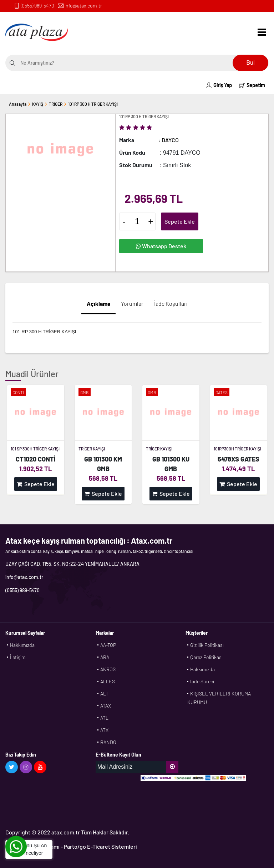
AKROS (108, 669)
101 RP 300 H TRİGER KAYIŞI (93, 104)
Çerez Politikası (206, 657)
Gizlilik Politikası (207, 645)
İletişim (18, 657)
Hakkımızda (22, 645)
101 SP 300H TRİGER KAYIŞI (35, 449)
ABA (105, 657)
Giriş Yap (219, 85)
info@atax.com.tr (83, 6)
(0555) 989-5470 (37, 6)
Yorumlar (132, 303)
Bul (250, 63)
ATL (104, 718)
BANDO (108, 742)
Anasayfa (18, 104)
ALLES (108, 681)
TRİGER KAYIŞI (92, 449)
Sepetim (252, 85)
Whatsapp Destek (161, 246)
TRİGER (56, 104)
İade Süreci (202, 681)
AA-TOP (108, 645)
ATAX (106, 706)
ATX (104, 730)
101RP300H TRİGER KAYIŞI (237, 449)
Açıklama (98, 303)
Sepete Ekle (180, 221)
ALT (104, 694)
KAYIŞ (38, 104)
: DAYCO (169, 140)
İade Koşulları (171, 303)
